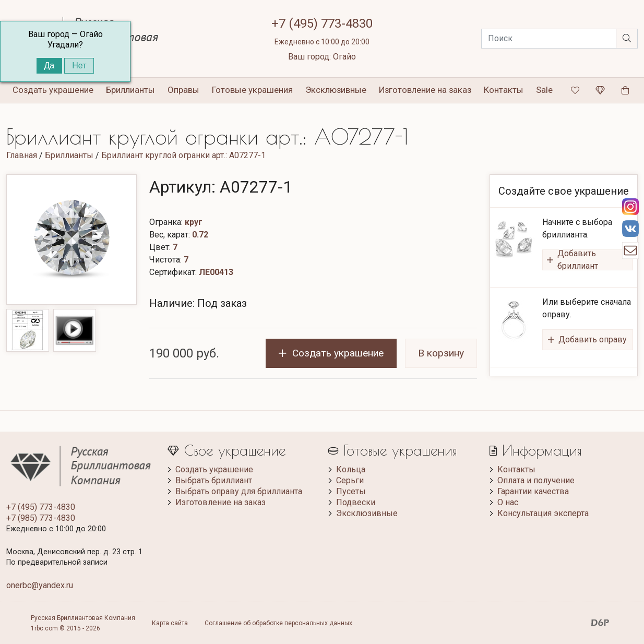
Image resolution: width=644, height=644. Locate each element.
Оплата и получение (536, 480)
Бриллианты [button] (130, 90)
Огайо (344, 57)
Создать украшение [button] (53, 90)
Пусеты (351, 491)
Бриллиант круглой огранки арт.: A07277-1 (183, 155)
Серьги (350, 480)
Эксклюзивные (336, 90)
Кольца (351, 469)
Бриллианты (69, 155)
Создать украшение (214, 469)
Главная (22, 155)
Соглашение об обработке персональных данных (278, 623)
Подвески (356, 502)
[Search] (549, 39)
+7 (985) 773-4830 (41, 518)
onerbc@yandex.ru (40, 585)
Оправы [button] (183, 90)
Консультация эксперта (543, 513)
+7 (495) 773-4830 (322, 23)
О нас (508, 502)
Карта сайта (170, 623)
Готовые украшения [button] (252, 90)
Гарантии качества (533, 491)
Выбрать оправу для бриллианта (239, 491)
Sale (544, 90)
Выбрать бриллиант (214, 480)
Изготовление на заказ (425, 90)
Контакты (504, 90)
